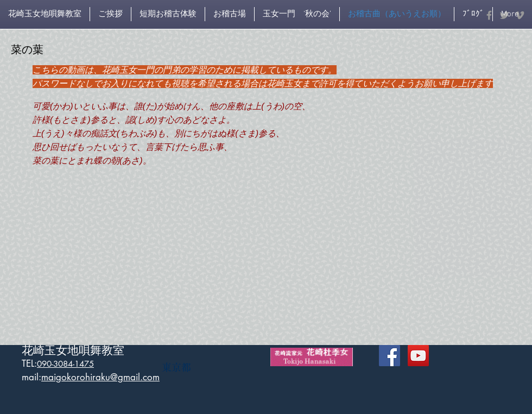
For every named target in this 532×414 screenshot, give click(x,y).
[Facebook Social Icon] (389, 356)
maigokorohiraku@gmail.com (100, 377)
